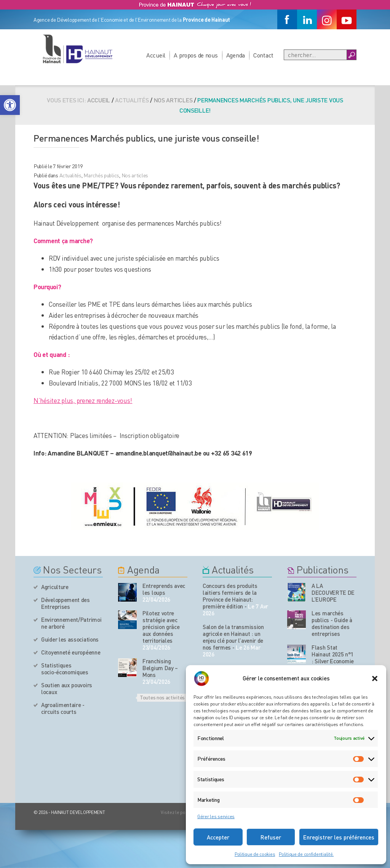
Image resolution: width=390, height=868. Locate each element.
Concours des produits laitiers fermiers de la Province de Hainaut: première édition (230, 596)
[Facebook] (287, 19)
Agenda (236, 55)
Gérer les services (216, 816)
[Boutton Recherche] (351, 55)
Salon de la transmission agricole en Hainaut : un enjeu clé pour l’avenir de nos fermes (233, 637)
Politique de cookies (255, 854)
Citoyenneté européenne (71, 652)
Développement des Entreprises (66, 603)
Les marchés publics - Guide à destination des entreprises (332, 623)
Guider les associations (70, 639)
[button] (10, 105)
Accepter (218, 837)
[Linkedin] (307, 19)
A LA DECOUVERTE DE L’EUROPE (333, 592)
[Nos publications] (296, 592)
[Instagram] (327, 19)
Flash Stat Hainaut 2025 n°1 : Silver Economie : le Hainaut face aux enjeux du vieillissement (333, 664)
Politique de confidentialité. (306, 854)
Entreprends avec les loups (164, 589)
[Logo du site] (77, 49)
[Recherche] (315, 55)
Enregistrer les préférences (339, 837)
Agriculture (55, 587)
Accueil (156, 55)
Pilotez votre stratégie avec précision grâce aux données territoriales (161, 627)
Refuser (271, 837)
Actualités (70, 175)
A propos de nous (196, 55)
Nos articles (173, 100)
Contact (263, 55)
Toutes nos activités (162, 697)
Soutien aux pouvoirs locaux (67, 688)
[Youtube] (347, 19)
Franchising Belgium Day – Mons (160, 668)
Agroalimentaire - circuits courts (63, 708)
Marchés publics (101, 175)
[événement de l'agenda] (127, 592)
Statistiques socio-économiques (65, 669)
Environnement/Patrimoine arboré (71, 623)
